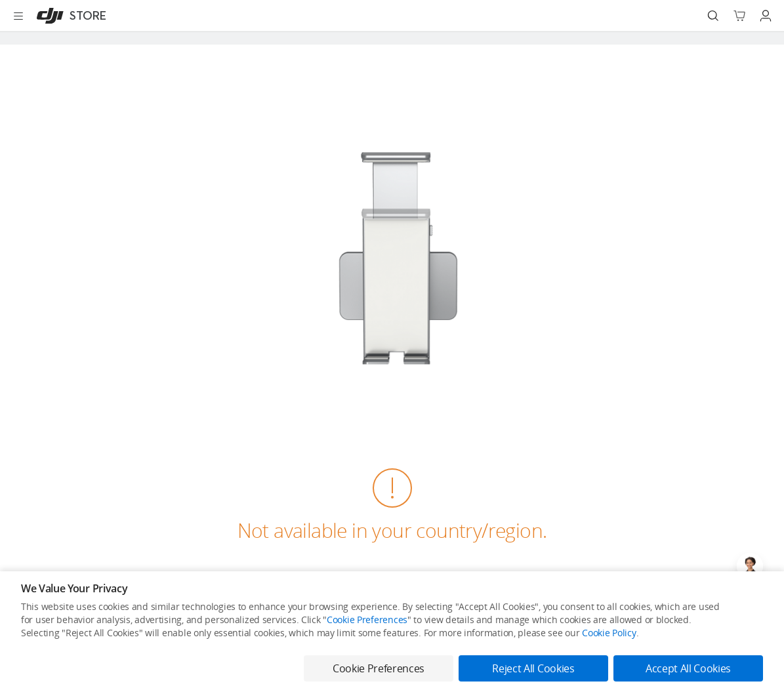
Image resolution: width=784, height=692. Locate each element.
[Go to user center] (766, 16)
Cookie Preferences (367, 620)
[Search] (713, 16)
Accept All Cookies (688, 668)
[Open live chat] (750, 566)
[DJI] (69, 16)
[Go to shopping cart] (739, 16)
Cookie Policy (609, 633)
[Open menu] (18, 16)
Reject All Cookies (533, 668)
